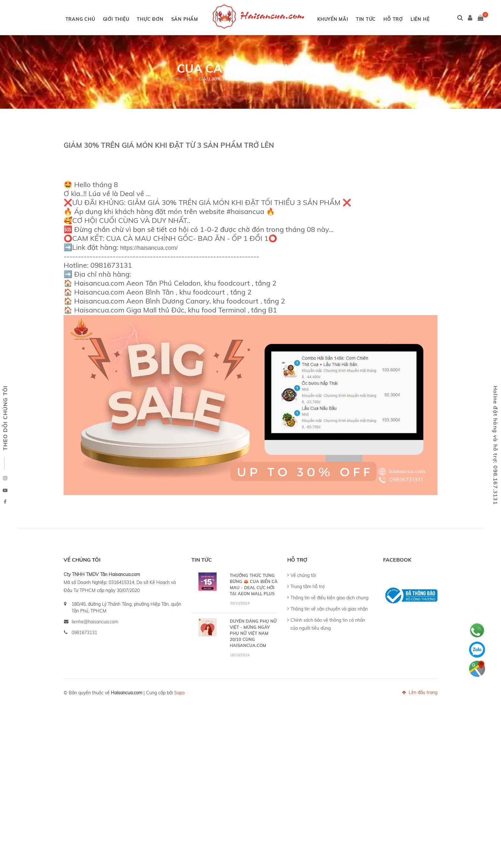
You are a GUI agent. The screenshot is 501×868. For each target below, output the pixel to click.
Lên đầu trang (420, 728)
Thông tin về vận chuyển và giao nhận (329, 644)
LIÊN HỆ (247, 54)
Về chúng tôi (303, 611)
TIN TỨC (382, 19)
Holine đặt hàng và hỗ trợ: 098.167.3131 (496, 445)
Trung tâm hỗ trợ (308, 622)
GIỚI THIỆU (132, 19)
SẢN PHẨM (201, 19)
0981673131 (84, 668)
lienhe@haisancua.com (95, 657)
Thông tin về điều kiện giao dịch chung (329, 633)
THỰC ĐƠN (167, 19)
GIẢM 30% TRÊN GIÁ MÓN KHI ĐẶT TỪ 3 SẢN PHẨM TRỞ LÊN (264, 114)
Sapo (179, 728)
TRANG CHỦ (97, 19)
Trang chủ (182, 114)
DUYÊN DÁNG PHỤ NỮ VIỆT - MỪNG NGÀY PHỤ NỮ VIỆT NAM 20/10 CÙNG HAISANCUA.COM (253, 668)
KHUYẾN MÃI (349, 19)
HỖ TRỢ (409, 19)
